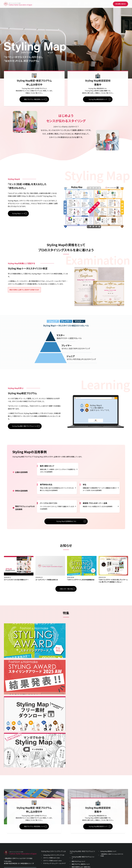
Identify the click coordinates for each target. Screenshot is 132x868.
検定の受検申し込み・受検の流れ (81, 817)
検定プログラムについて (79, 812)
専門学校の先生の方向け (50, 843)
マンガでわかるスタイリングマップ (81, 836)
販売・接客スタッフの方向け (51, 836)
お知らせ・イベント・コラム (79, 828)
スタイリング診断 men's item (52, 808)
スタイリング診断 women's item (52, 811)
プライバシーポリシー (78, 842)
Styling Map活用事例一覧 (51, 829)
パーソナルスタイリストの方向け (52, 853)
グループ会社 (75, 844)
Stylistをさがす (105, 4)
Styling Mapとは (39, 4)
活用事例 (69, 4)
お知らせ (96, 4)
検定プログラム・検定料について (81, 815)
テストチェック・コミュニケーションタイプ (54, 814)
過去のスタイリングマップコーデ (81, 833)
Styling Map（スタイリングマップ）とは (54, 806)
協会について (87, 4)
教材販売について (77, 820)
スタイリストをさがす (78, 831)
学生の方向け (47, 846)
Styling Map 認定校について (108, 802)
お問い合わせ (120, 4)
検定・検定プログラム (55, 4)
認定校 (79, 4)
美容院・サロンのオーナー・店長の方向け (55, 855)
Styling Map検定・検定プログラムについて (83, 808)
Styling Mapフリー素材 (78, 839)
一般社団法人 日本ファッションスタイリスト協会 (112, 805)
